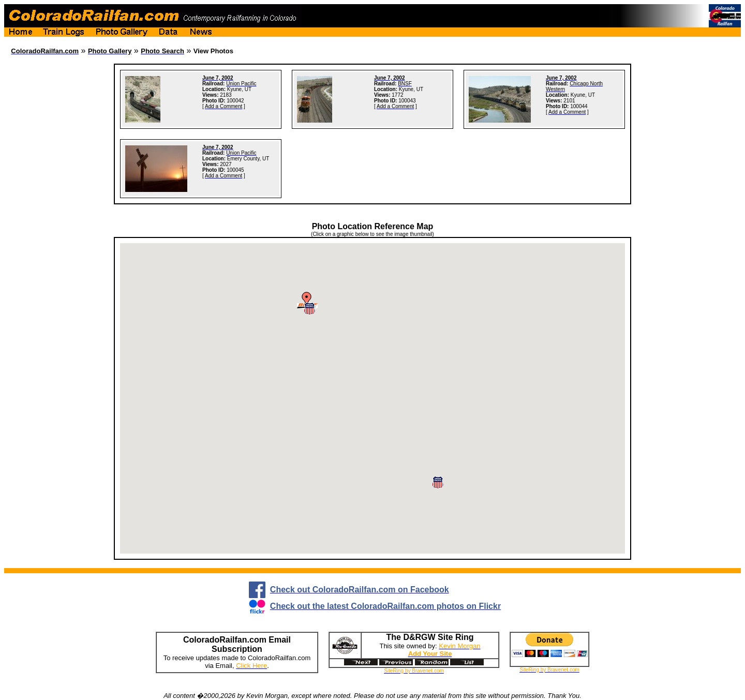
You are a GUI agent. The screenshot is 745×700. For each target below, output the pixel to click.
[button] (438, 482)
